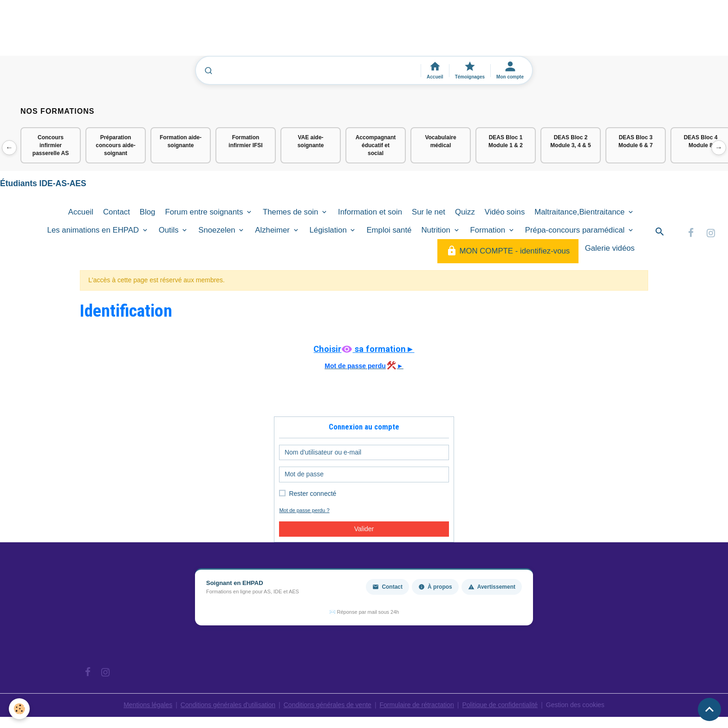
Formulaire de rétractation (417, 705)
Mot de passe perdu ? (304, 510)
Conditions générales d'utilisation (228, 705)
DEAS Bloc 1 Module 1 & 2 (506, 141)
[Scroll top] (709, 709)
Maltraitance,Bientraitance (581, 212)
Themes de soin (292, 212)
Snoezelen (218, 230)
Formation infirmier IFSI (245, 141)
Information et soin (370, 212)
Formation (489, 230)
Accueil (81, 212)
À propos (435, 587)
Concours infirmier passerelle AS (51, 145)
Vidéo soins (505, 212)
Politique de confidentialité (500, 705)
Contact (117, 212)
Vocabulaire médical (440, 141)
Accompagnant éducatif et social (376, 145)
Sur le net (429, 212)
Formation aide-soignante (181, 141)
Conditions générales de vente (328, 705)
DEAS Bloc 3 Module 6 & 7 (636, 141)
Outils (170, 230)
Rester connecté (312, 494)
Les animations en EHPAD (94, 230)
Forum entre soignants (205, 212)
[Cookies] (20, 709)
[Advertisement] (169, 32)
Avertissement (492, 587)
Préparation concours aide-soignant (115, 145)
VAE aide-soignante (311, 141)
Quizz (465, 212)
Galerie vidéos (610, 248)
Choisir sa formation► (364, 349)
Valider (364, 529)
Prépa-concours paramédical (576, 230)
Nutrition (437, 230)
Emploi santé (389, 230)
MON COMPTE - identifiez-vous (508, 251)
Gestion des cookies (575, 705)
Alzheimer (273, 230)
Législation (329, 230)
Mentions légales (148, 705)
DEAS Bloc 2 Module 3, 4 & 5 (570, 141)
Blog (148, 212)
